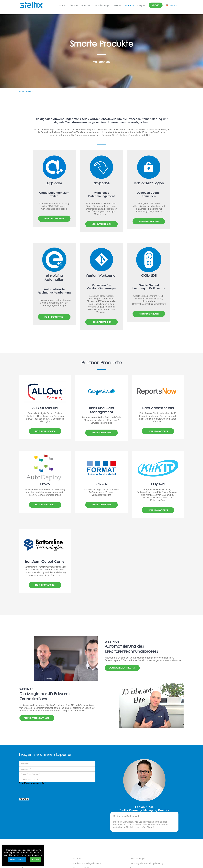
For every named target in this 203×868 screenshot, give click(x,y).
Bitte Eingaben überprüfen (33, 785)
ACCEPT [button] (35, 859)
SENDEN (24, 801)
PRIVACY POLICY (17, 859)
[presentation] (40, 792)
